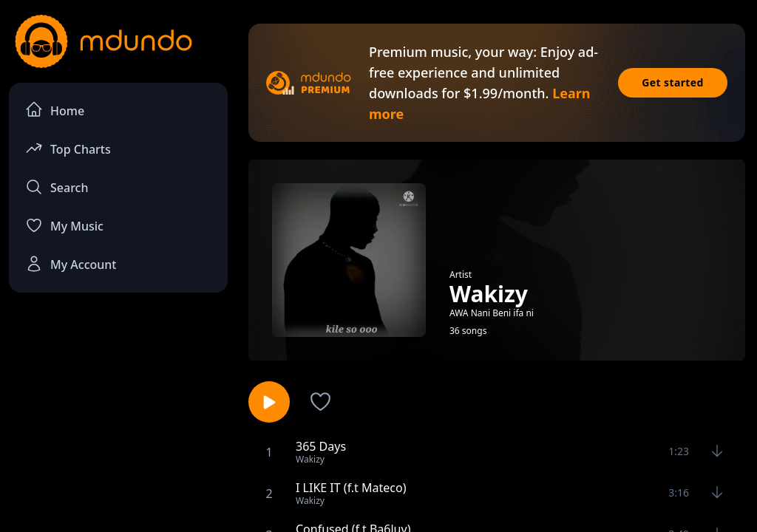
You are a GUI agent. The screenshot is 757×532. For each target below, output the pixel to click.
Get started (673, 82)
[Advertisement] (118, 415)
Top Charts (68, 148)
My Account (71, 264)
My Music (64, 225)
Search (57, 187)
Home (55, 110)
